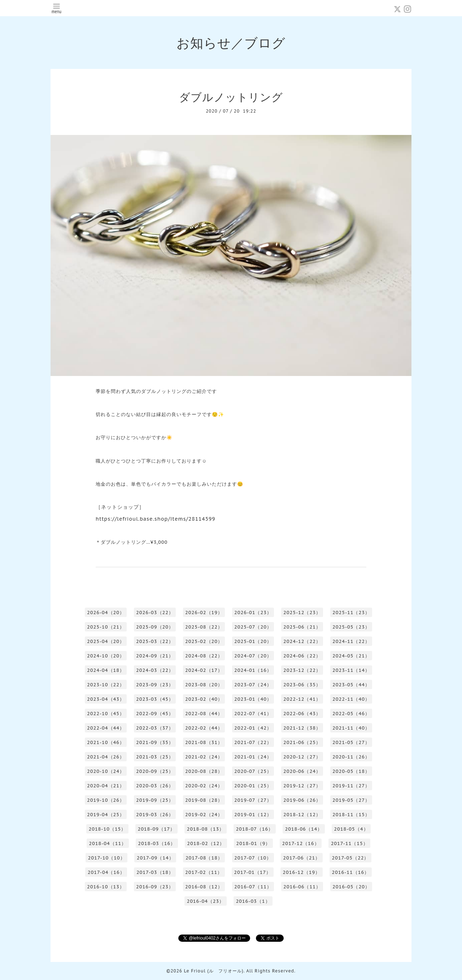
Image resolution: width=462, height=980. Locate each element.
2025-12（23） (302, 612)
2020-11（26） (351, 757)
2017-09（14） (155, 858)
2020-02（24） (204, 786)
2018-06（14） (304, 829)
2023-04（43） (106, 699)
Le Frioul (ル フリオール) (213, 971)
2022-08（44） (204, 714)
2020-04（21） (106, 786)
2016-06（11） (302, 887)
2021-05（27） (351, 742)
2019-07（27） (253, 800)
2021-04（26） (106, 757)
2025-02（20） (204, 641)
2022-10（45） (106, 714)
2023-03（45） (155, 699)
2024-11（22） (351, 641)
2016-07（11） (253, 887)
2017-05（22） (350, 858)
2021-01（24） (253, 757)
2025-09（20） (155, 627)
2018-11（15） (351, 815)
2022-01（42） (253, 728)
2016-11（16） (350, 872)
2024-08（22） (204, 656)
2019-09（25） (155, 800)
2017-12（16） (300, 843)
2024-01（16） (253, 670)
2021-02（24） (204, 757)
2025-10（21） (106, 627)
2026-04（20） (106, 612)
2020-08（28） (204, 771)
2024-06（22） (302, 656)
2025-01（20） (253, 641)
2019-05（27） (351, 800)
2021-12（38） (302, 728)
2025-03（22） (155, 641)
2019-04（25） (106, 815)
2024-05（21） (351, 656)
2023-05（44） (351, 685)
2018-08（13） (205, 829)
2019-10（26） (106, 800)
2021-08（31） (204, 742)
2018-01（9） (253, 843)
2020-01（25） (253, 786)
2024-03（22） (155, 670)
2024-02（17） (204, 670)
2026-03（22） (155, 612)
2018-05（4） (351, 829)
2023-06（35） (302, 685)
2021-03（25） (155, 757)
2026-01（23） (253, 612)
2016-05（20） (351, 887)
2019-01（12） (253, 815)
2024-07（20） (253, 656)
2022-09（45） (155, 714)
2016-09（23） (155, 887)
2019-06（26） (302, 800)
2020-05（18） (351, 771)
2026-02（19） (204, 612)
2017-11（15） (350, 843)
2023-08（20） (204, 685)
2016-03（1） (253, 901)
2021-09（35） (155, 742)
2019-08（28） (204, 800)
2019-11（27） (351, 786)
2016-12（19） (301, 872)
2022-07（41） (253, 714)
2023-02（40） (204, 699)
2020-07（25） (253, 771)
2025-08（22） (204, 627)
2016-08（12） (204, 887)
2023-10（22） (106, 685)
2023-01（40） (253, 699)
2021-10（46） (106, 742)
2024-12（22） (302, 641)
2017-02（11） (204, 872)
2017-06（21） (302, 858)
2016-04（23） (205, 901)
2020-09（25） (155, 771)
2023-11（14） (351, 670)
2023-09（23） (155, 685)
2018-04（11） (108, 843)
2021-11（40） (351, 728)
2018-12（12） (302, 815)
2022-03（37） (155, 728)
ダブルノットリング (231, 97)
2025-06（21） (302, 627)
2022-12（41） (302, 699)
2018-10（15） (107, 829)
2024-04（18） (106, 670)
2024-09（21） (155, 656)
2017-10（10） (107, 858)
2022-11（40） (351, 699)
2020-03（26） (155, 786)
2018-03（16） (157, 843)
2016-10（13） (106, 887)
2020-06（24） (302, 771)
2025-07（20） (253, 627)
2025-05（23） (351, 627)
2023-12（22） (302, 670)
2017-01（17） (252, 872)
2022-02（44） (204, 728)
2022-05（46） (351, 714)
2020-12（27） (302, 757)
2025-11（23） (351, 612)
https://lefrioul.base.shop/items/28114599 (156, 519)
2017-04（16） (106, 872)
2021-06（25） (302, 742)
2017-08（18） (204, 858)
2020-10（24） (106, 771)
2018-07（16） (254, 829)
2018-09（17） (156, 829)
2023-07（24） (253, 685)
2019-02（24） (204, 815)
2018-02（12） (206, 843)
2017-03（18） (155, 872)
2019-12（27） (302, 786)
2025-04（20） (106, 641)
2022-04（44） (106, 728)
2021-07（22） (253, 742)
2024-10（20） (106, 656)
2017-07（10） (253, 858)
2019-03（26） (155, 815)
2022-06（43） (302, 714)
